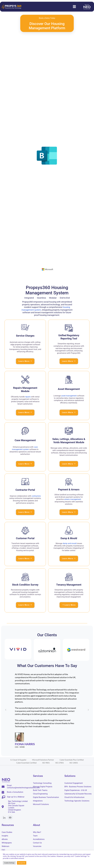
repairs (28, 397)
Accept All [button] (22, 863)
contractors (36, 496)
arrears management (73, 500)
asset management (69, 396)
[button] (6, 710)
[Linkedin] (4, 818)
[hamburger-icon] (74, 7)
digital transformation (21, 675)
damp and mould (70, 544)
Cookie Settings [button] (9, 863)
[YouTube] (10, 818)
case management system (25, 448)
